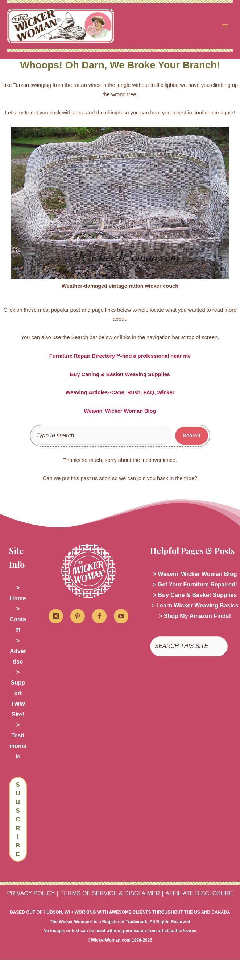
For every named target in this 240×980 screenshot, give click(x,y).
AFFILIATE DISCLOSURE (199, 894)
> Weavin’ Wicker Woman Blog (195, 575)
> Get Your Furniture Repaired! (195, 585)
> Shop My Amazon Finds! (195, 617)
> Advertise (18, 652)
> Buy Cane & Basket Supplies (195, 596)
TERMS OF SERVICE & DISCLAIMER (110, 894)
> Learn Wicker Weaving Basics (195, 607)
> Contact (18, 620)
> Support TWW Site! (18, 694)
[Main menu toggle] (225, 26)
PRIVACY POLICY (31, 894)
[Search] (192, 437)
